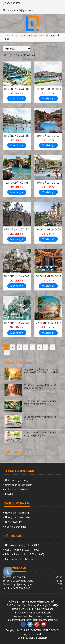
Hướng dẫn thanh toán (17, 517)
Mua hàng (17, 99)
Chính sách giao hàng (17, 480)
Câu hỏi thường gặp (16, 527)
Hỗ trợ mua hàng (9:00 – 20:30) (22, 545)
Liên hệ (9, 494)
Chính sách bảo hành (17, 490)
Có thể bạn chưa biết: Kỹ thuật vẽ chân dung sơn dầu (40, 387)
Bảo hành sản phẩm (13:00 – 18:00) (25, 554)
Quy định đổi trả (14, 522)
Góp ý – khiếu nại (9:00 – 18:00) (22, 550)
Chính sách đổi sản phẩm (19, 485)
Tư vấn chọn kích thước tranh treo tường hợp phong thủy (40, 402)
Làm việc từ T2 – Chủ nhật (19, 559)
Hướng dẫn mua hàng (17, 513)
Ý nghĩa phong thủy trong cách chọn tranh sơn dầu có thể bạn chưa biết (41, 371)
